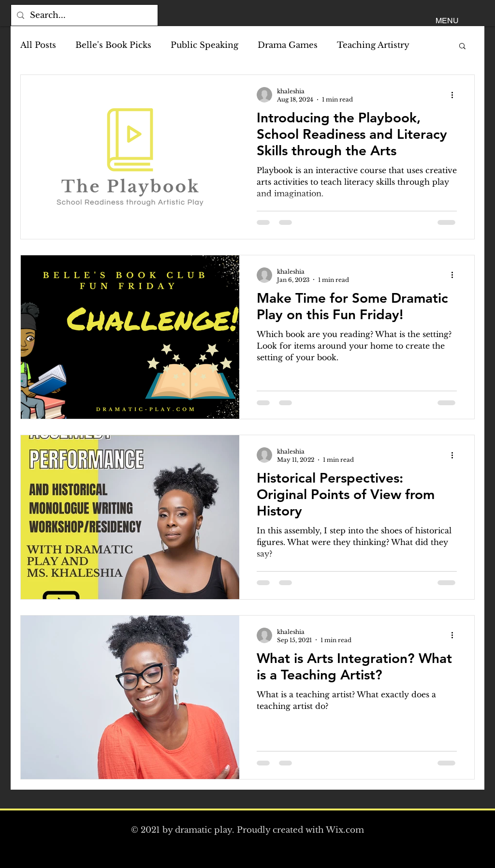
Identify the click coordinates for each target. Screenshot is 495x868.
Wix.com (345, 830)
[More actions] (455, 95)
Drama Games (288, 45)
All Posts (38, 45)
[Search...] (84, 15)
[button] (447, 21)
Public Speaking (204, 45)
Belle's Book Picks (113, 45)
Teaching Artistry (373, 45)
